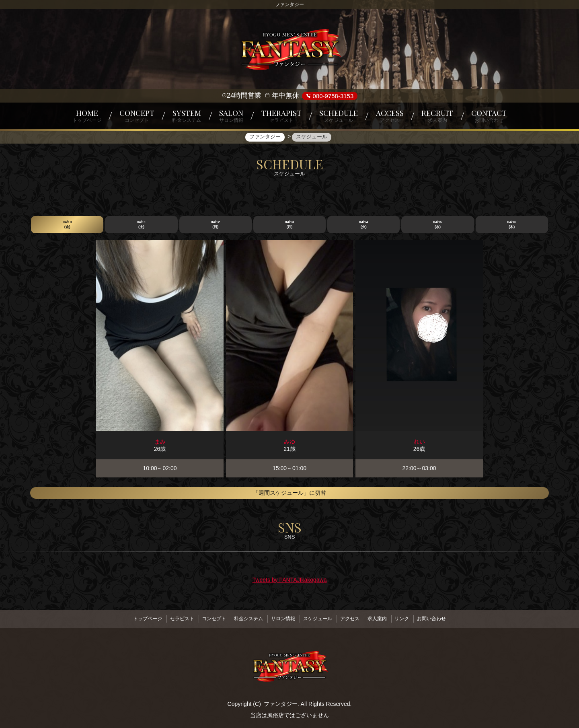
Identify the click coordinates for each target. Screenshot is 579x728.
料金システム (244, 617)
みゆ (289, 442)
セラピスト (171, 617)
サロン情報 (281, 617)
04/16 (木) (512, 225)
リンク (413, 617)
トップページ (134, 617)
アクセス (354, 617)
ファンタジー (281, 701)
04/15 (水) (438, 225)
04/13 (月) (290, 225)
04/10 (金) (67, 225)
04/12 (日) (215, 225)
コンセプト (207, 617)
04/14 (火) (364, 225)
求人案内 (384, 617)
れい (419, 442)
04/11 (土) (141, 225)
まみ (160, 442)
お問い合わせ (445, 617)
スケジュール (319, 617)
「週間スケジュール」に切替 (289, 493)
